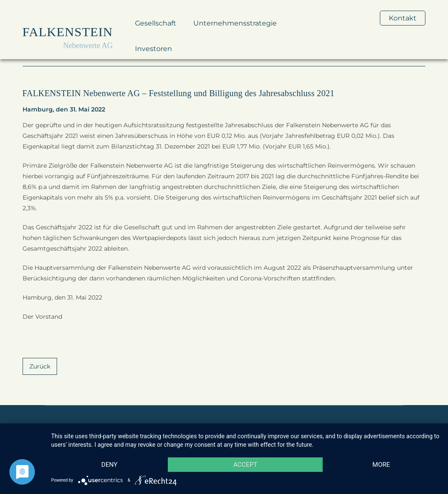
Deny (109, 465)
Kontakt (403, 18)
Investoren (154, 49)
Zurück (40, 366)
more (381, 465)
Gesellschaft (156, 23)
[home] (68, 36)
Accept (245, 465)
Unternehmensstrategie (235, 23)
